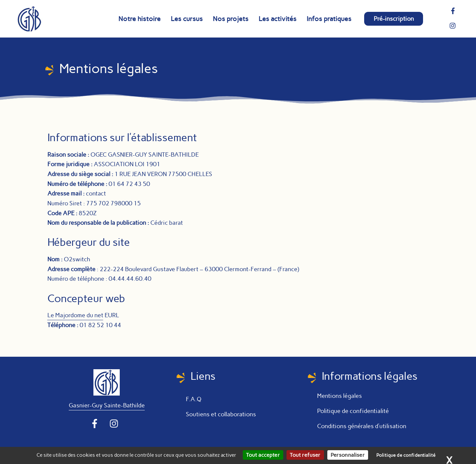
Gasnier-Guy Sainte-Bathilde (107, 405)
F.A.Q (194, 399)
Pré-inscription (394, 19)
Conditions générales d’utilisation (362, 426)
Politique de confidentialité (353, 411)
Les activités (277, 19)
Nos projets (231, 19)
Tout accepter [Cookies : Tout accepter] (263, 455)
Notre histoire (139, 19)
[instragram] (453, 25)
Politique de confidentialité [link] (406, 455)
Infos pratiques (329, 19)
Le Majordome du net (75, 315)
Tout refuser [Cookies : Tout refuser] (305, 455)
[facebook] (453, 10)
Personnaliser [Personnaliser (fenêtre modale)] (348, 455)
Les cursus (187, 19)
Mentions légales (339, 396)
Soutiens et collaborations (221, 414)
